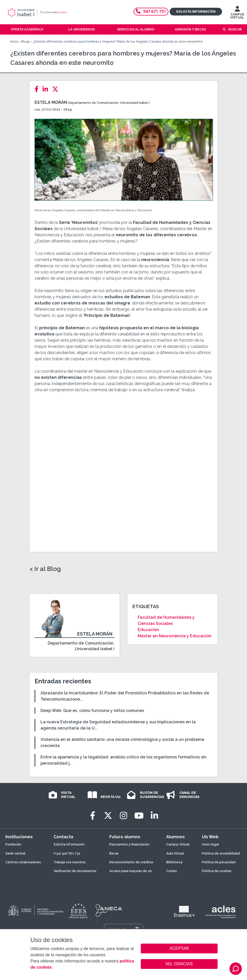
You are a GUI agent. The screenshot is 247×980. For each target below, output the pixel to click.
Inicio (14, 42)
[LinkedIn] (47, 89)
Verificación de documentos (75, 871)
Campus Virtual (178, 844)
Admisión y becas (190, 29)
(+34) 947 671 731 (67, 853)
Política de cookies (217, 871)
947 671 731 (151, 11)
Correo (172, 871)
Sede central (15, 853)
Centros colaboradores (23, 862)
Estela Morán (51, 102)
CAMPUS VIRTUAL (237, 14)
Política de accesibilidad (221, 853)
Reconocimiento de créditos (131, 862)
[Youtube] (139, 816)
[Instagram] (123, 816)
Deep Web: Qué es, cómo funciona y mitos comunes (92, 711)
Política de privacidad (219, 862)
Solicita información (196, 12)
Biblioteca (174, 862)
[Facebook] (38, 89)
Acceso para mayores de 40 (131, 871)
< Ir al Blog (45, 569)
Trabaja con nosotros (70, 862)
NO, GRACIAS (179, 964)
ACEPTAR (179, 948)
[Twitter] (57, 89)
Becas (114, 853)
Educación (148, 630)
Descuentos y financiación (129, 844)
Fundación (13, 844)
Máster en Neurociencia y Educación (175, 636)
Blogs (26, 42)
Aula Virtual (175, 853)
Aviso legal (210, 844)
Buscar (235, 29)
